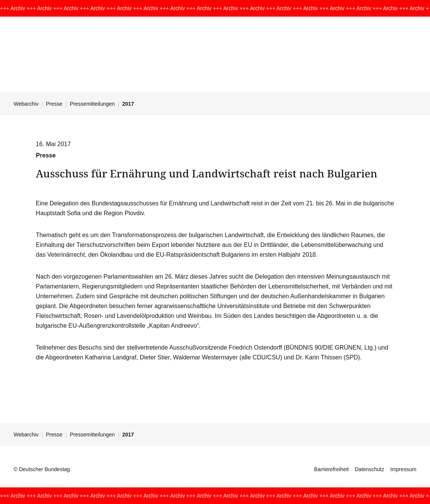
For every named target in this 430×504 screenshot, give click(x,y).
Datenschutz (370, 469)
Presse (54, 104)
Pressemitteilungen (92, 104)
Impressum (403, 469)
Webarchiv (26, 104)
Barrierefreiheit (331, 469)
